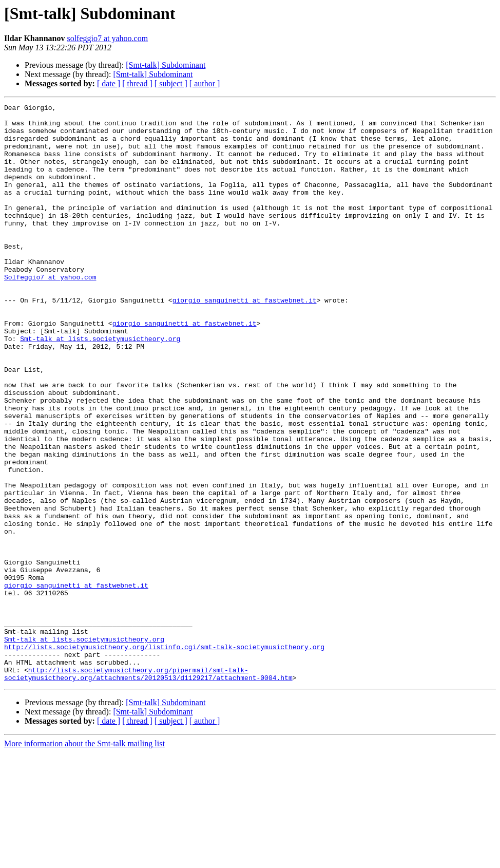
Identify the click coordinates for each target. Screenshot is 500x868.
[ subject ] (171, 83)
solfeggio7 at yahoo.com (107, 38)
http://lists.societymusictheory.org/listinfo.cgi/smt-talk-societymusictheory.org (164, 756)
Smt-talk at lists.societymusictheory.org (100, 386)
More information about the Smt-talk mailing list (84, 859)
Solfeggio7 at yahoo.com (50, 312)
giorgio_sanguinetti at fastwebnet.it (245, 340)
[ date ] (109, 83)
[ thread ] (137, 83)
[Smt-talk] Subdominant (166, 65)
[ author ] (205, 83)
